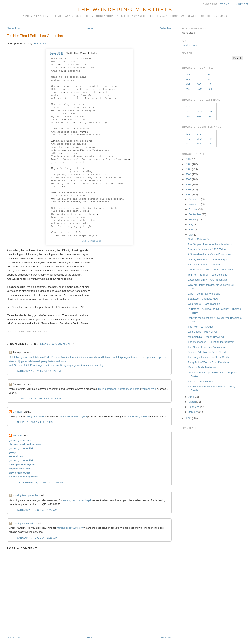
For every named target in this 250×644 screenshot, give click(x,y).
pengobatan (128, 357)
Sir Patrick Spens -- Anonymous (206, 265)
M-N (210, 79)
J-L (188, 112)
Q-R (199, 84)
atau (11, 361)
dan (58, 357)
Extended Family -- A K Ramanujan (208, 280)
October (193, 209)
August (193, 219)
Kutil (31, 357)
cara (155, 357)
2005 (188, 169)
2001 (188, 189)
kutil (11, 365)
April (191, 397)
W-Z (199, 89)
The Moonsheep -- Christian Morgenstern (211, 342)
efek (91, 365)
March (192, 402)
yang (68, 365)
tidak (83, 357)
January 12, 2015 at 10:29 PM (39, 371)
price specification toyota (73, 416)
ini (78, 357)
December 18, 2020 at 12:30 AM (40, 482)
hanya (90, 357)
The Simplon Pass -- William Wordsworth (211, 244)
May (191, 235)
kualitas (60, 365)
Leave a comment (56, 344)
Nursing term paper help (26, 495)
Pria (53, 357)
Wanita (65, 357)
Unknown (18, 412)
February (194, 407)
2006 (188, 164)
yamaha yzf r (149, 389)
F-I (210, 107)
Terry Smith (39, 43)
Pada (47, 357)
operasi (162, 357)
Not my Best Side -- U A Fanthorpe (207, 259)
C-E (199, 107)
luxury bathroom (107, 389)
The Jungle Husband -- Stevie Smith (208, 357)
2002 (188, 184)
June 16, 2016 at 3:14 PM (35, 422)
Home (90, 28)
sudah (28, 361)
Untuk (12, 357)
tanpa (84, 365)
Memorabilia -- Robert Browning (206, 337)
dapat (97, 357)
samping (99, 365)
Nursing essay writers (25, 523)
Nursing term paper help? (77, 500)
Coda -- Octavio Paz (199, 239)
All (210, 89)
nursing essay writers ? (70, 528)
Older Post (166, 28)
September (195, 214)
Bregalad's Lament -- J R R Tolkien (207, 249)
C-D (199, 75)
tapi (17, 361)
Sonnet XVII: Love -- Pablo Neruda (207, 352)
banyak (37, 361)
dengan (147, 357)
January (193, 412)
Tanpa (73, 357)
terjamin (76, 365)
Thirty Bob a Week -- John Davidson (208, 362)
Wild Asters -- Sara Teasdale (204, 304)
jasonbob (18, 435)
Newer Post (13, 28)
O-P (188, 84)
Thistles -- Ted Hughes (201, 381)
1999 (188, 418)
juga (22, 361)
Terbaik (18, 365)
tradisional (61, 361)
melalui (117, 357)
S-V (188, 116)
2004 (188, 174)
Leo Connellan (92, 241)
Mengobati (22, 357)
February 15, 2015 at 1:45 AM (39, 399)
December (195, 199)
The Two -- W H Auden (201, 327)
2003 (188, 179)
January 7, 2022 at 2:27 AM (37, 510)
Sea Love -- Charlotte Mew (203, 299)
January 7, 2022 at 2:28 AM (37, 538)
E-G (210, 75)
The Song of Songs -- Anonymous (207, 347)
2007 (188, 159)
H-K (188, 79)
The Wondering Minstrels (125, 10)
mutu (48, 365)
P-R (210, 112)
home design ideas (138, 416)
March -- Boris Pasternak (202, 367)
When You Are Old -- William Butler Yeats (211, 270)
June (191, 230)
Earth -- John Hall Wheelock (204, 294)
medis (139, 357)
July (191, 224)
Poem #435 (56, 53)
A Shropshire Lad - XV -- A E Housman (210, 254)
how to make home (129, 389)
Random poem (190, 45)
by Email (226, 4)
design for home (35, 416)
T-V (188, 89)
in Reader (242, 4)
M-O (199, 112)
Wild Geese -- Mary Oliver (203, 332)
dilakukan (107, 357)
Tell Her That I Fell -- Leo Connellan (35, 36)
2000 (188, 195)
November (195, 204)
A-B (188, 75)
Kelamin (39, 357)
